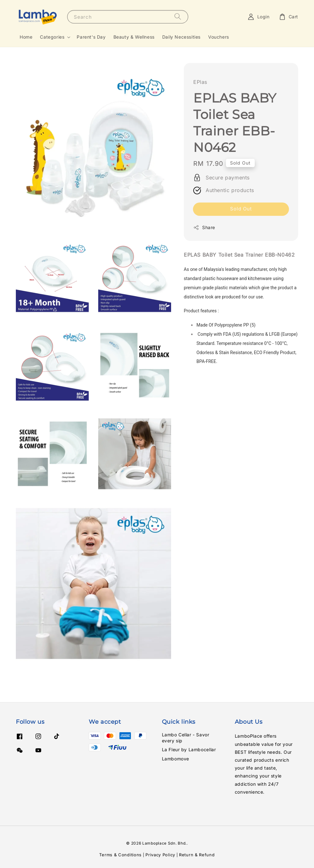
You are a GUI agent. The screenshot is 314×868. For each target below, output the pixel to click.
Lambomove (176, 759)
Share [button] (204, 228)
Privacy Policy (160, 855)
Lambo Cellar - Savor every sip (186, 737)
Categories (52, 37)
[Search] (178, 17)
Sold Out (241, 209)
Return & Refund (197, 855)
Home (26, 37)
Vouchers (219, 37)
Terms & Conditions (120, 855)
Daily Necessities (181, 37)
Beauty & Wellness (134, 37)
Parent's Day (91, 37)
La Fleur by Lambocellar (189, 749)
